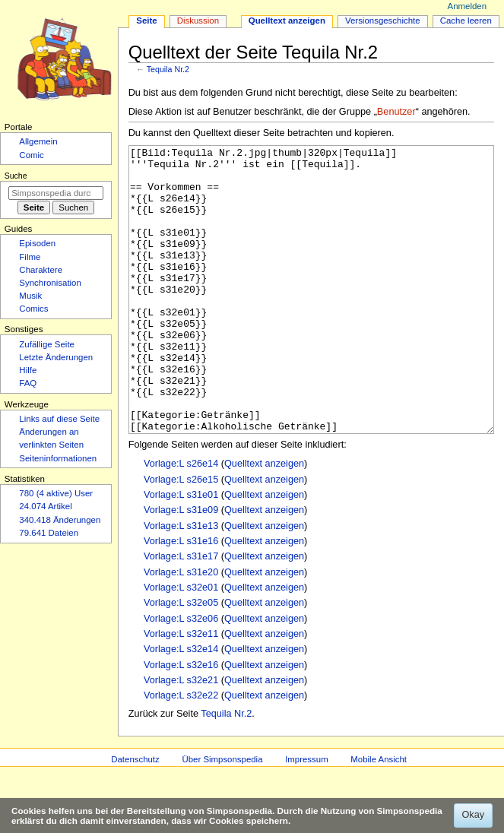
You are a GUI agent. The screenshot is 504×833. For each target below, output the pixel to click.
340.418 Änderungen (60, 520)
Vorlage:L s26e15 (181, 537)
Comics (33, 309)
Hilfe (28, 370)
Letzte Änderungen (56, 357)
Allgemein (38, 141)
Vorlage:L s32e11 (181, 691)
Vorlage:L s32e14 (181, 706)
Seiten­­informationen (58, 458)
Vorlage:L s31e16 (181, 598)
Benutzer (396, 112)
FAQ (28, 383)
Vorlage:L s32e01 (181, 645)
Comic (31, 155)
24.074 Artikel (45, 506)
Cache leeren (466, 21)
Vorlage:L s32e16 (181, 722)
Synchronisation (50, 283)
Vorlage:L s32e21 (181, 737)
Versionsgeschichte (383, 21)
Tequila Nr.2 (168, 69)
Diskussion (198, 21)
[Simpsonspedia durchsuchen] (56, 193)
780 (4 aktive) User (56, 493)
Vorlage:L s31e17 (181, 613)
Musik (30, 296)
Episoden (37, 243)
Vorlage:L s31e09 (181, 567)
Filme (30, 257)
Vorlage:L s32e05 (181, 660)
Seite (146, 21)
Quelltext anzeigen (264, 521)
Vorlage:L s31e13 (181, 583)
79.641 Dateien (49, 533)
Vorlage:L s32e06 (181, 676)
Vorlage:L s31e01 (181, 552)
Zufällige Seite (47, 344)
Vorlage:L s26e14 (181, 521)
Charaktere (41, 270)
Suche (16, 176)
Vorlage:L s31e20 (181, 629)
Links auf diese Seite (59, 419)
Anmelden (468, 6)
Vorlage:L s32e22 (181, 752)
